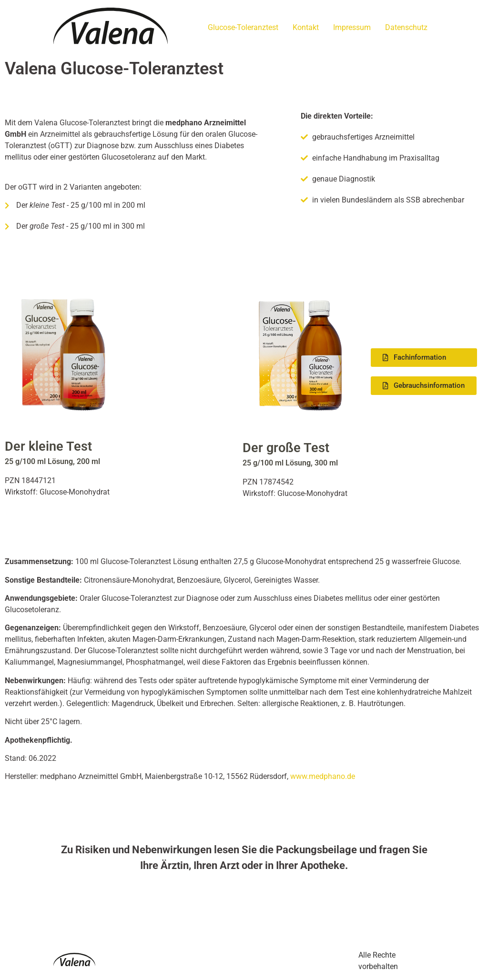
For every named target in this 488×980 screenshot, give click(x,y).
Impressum (352, 27)
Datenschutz (406, 27)
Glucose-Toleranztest (243, 27)
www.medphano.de (323, 776)
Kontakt (306, 27)
